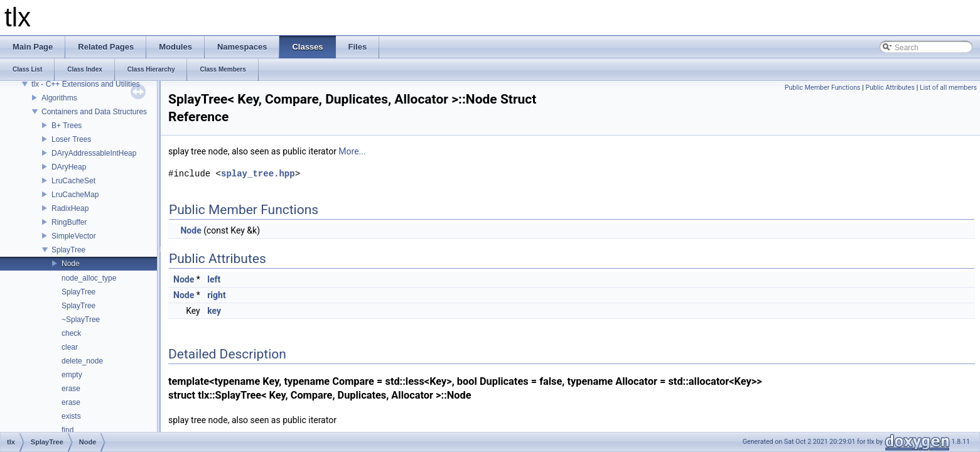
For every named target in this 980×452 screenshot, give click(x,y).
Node (71, 264)
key (214, 311)
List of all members (948, 88)
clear (70, 347)
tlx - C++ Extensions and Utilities (86, 84)
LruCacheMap (75, 195)
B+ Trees (67, 126)
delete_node (82, 361)
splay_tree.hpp (258, 174)
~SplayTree (81, 320)
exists (71, 416)
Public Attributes (890, 88)
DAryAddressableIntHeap (94, 153)
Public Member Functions (823, 88)
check (71, 333)
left (214, 279)
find (67, 430)
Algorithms (59, 98)
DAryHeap (69, 167)
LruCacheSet (73, 181)
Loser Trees (71, 139)
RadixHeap (70, 208)
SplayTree (68, 250)
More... (352, 151)
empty (72, 375)
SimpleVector (74, 236)
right (216, 295)
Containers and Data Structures (94, 112)
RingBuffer (69, 222)
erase (71, 389)
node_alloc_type (89, 278)
